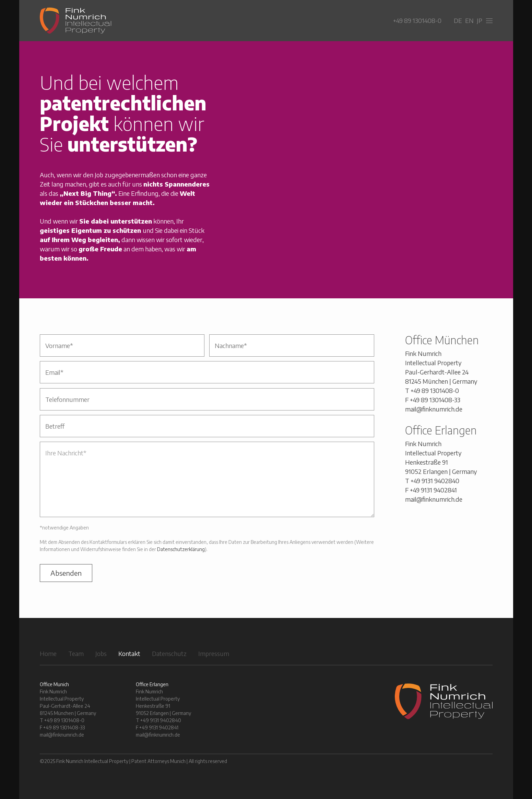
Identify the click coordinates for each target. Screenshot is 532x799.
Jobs (101, 653)
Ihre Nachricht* (207, 479)
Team (76, 653)
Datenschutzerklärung (181, 549)
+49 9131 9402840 (435, 481)
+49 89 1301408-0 (417, 20)
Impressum (214, 653)
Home (48, 653)
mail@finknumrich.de (434, 409)
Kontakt (129, 653)
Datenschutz (169, 653)
